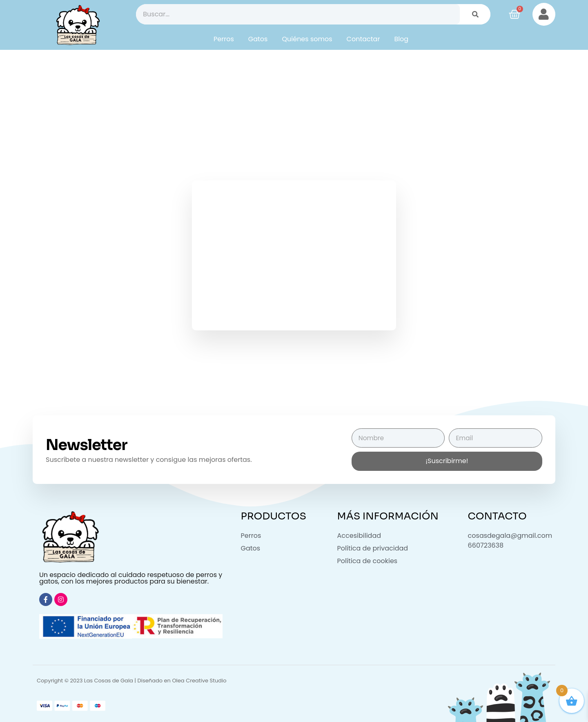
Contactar (363, 39)
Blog (401, 39)
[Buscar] (475, 14)
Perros (224, 39)
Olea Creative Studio (199, 681)
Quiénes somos (307, 39)
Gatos (258, 39)
